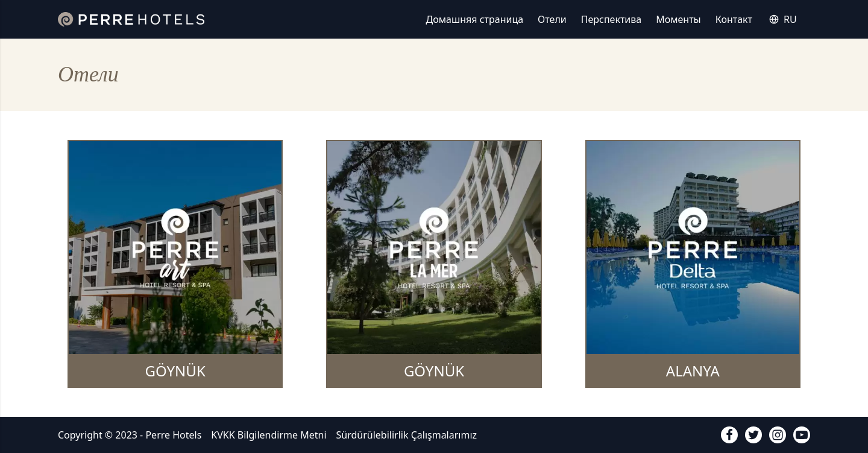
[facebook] (729, 435)
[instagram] (778, 435)
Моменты (678, 19)
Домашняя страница (475, 19)
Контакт (734, 19)
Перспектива (611, 19)
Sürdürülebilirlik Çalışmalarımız (407, 435)
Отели (552, 19)
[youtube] (802, 435)
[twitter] (753, 435)
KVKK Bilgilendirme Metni (269, 435)
